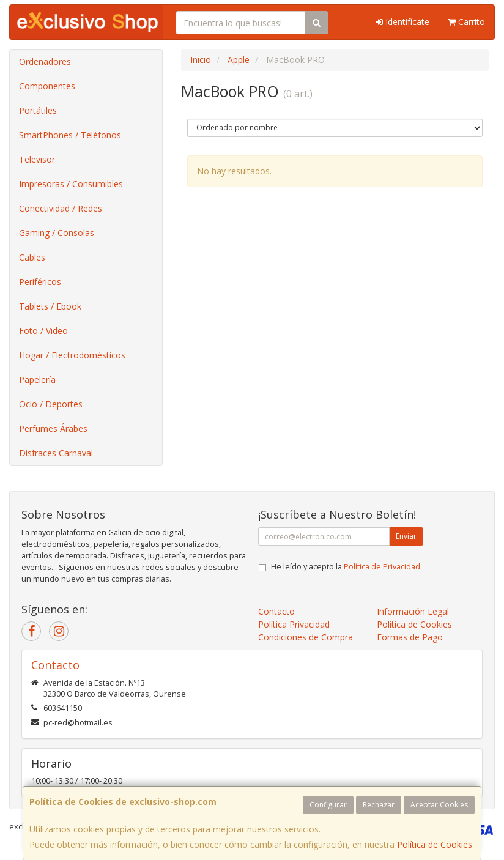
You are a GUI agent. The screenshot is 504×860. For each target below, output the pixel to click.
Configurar (328, 805)
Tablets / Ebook (50, 306)
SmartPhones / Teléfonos (70, 135)
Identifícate (402, 22)
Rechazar (379, 805)
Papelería (37, 380)
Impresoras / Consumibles (71, 184)
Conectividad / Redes (61, 208)
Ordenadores (45, 61)
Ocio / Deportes (51, 404)
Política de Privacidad (382, 567)
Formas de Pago (410, 637)
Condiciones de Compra (306, 637)
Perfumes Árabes (53, 428)
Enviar (406, 536)
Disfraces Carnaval (56, 453)
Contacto (276, 611)
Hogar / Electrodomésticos (72, 355)
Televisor (37, 159)
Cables (32, 257)
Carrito (466, 22)
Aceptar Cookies (439, 805)
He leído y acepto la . (346, 567)
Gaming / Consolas (57, 233)
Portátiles (38, 110)
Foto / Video (43, 331)
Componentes (47, 86)
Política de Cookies (435, 844)
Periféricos (40, 282)
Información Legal (413, 611)
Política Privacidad (294, 624)
